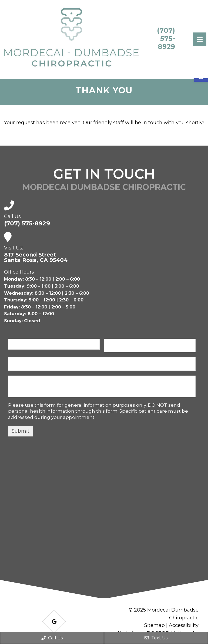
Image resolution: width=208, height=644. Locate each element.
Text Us (156, 638)
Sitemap (155, 625)
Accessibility (184, 625)
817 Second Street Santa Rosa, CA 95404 (36, 257)
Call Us (52, 638)
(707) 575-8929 (166, 38)
